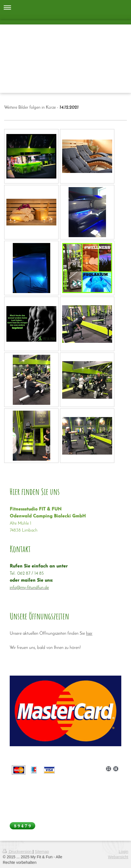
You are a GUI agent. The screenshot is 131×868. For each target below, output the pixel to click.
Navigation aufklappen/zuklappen (65, 7)
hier (89, 634)
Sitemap (42, 852)
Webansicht (118, 857)
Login (124, 852)
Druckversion (18, 852)
